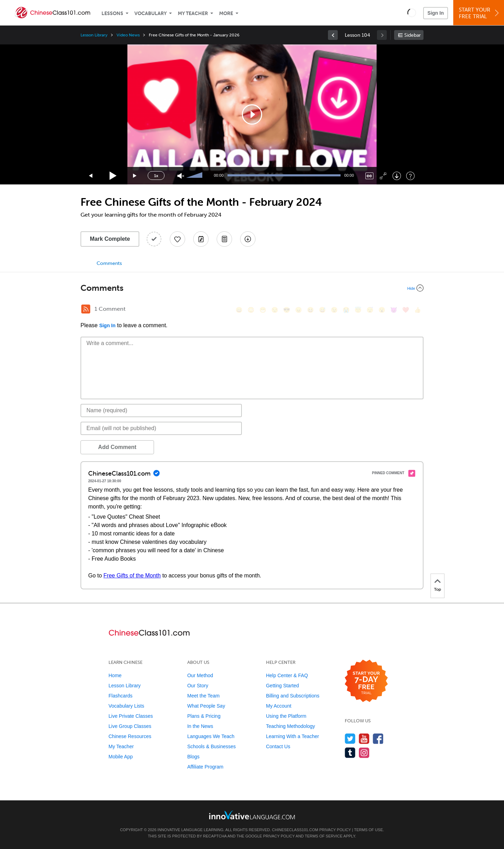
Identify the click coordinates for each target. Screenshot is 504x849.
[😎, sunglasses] (287, 310)
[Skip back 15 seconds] (91, 176)
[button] (412, 13)
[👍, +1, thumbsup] (418, 310)
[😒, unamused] (275, 310)
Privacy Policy (335, 830)
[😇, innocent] (358, 310)
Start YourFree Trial (480, 13)
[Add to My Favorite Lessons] (177, 239)
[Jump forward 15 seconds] (135, 176)
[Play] (113, 176)
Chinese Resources (130, 736)
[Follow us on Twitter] (350, 739)
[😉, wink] (334, 310)
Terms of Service (324, 836)
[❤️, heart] (406, 310)
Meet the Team (203, 696)
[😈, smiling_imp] (394, 310)
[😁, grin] (263, 310)
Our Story (198, 686)
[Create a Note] (201, 239)
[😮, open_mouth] (382, 310)
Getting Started (282, 686)
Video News (128, 35)
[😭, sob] (346, 310)
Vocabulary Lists (126, 706)
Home (115, 675)
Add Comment (117, 447)
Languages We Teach (211, 736)
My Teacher (193, 13)
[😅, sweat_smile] (322, 310)
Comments (109, 263)
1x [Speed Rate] (156, 176)
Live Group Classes (130, 726)
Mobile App (121, 757)
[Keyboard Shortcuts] (410, 176)
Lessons (112, 13)
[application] (252, 114)
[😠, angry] (299, 310)
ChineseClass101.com (295, 830)
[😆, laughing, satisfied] (310, 310)
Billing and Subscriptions (293, 696)
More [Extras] (226, 13)
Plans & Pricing (204, 716)
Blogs (193, 757)
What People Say (206, 706)
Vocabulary (150, 13)
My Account (279, 706)
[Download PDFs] (224, 239)
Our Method (200, 675)
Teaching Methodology (290, 726)
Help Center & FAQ (287, 675)
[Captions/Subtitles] (369, 176)
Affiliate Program (205, 767)
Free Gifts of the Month (132, 576)
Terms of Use (368, 830)
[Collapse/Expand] (252, 288)
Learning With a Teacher (293, 736)
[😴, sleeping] (370, 310)
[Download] (397, 176)
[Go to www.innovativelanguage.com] (252, 815)
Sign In (436, 13)
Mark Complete (110, 239)
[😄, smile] (239, 310)
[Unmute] (181, 176)
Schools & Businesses (212, 746)
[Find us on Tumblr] (350, 753)
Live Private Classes (131, 716)
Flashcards (120, 696)
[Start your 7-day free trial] (366, 681)
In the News (200, 726)
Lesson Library (94, 35)
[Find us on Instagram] (364, 753)
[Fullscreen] (383, 176)
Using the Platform (286, 716)
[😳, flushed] (251, 310)
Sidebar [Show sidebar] (412, 35)
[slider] (195, 176)
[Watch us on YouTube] (364, 739)
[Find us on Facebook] (378, 739)
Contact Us (278, 746)
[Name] (161, 411)
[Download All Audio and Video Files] (248, 239)
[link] (333, 35)
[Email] (161, 428)
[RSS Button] (86, 309)
